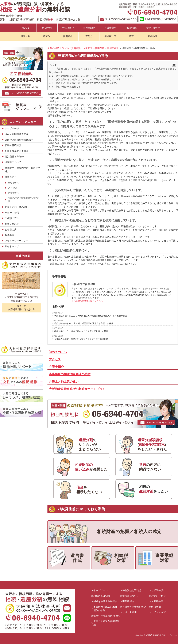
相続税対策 (110, 36)
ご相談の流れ (12, 218)
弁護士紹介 (89, 28)
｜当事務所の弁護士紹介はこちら (87, 301)
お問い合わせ (153, 28)
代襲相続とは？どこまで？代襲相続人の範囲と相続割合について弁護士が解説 (91, 316)
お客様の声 (11, 230)
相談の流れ (131, 28)
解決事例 (47, 28)
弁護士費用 (110, 28)
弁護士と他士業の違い (64, 382)
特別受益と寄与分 (14, 157)
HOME (26, 28)
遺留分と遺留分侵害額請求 (19, 140)
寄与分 (89, 36)
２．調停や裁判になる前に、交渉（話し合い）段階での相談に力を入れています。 (93, 76)
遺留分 (47, 36)
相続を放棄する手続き (17, 151)
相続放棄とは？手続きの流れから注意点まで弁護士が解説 (81, 331)
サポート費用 (12, 213)
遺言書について (13, 162)
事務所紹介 (68, 28)
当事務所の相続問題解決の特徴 (70, 374)
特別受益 (68, 36)
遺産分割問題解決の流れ (18, 134)
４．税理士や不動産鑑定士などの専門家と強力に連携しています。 (85, 83)
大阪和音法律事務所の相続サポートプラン (77, 389)
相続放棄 (153, 36)
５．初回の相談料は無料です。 (67, 87)
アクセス (55, 359)
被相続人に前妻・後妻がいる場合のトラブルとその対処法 (81, 339)
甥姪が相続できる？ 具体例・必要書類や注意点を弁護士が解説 (84, 323)
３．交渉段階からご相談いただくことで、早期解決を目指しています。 (87, 79)
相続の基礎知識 (13, 145)
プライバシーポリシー (17, 241)
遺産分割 (25, 36)
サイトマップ (12, 246)
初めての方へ (58, 352)
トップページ (12, 128)
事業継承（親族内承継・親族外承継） (23, 170)
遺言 (131, 36)
